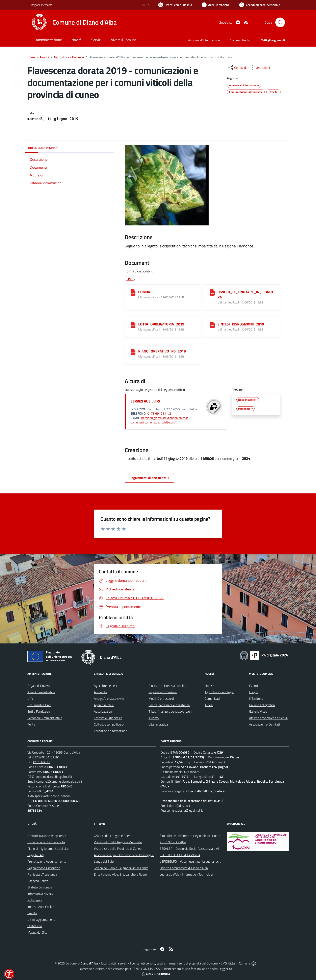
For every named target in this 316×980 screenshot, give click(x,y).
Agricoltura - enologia (219, 692)
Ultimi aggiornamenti (41, 920)
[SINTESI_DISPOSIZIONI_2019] (212, 325)
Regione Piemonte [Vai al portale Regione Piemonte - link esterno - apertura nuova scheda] (42, 5)
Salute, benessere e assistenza (169, 705)
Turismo (154, 718)
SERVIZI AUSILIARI (145, 401)
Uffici (31, 699)
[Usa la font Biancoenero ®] (175, 5)
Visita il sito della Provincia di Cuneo (118, 849)
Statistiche (35, 926)
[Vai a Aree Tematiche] (216, 5)
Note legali (35, 900)
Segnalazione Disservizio (44, 868)
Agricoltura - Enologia (69, 57)
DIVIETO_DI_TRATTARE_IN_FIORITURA (246, 295)
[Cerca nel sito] (280, 22)
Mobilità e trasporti (161, 699)
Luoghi (254, 692)
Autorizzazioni (103, 711)
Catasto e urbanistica (108, 718)
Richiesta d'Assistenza (42, 874)
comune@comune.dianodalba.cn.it (154, 422)
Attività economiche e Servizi (269, 718)
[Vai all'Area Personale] (260, 5)
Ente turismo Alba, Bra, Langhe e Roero (120, 874)
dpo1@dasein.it (180, 806)
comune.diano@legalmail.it (54, 777)
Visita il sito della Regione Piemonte (118, 842)
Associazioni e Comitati (264, 724)
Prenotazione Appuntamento (47, 861)
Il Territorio (256, 699)
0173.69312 (42, 762)
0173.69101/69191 (46, 757)
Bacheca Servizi (38, 881)
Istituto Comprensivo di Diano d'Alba (184, 868)
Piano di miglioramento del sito (48, 849)
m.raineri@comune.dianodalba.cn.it (165, 418)
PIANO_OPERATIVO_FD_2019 (162, 351)
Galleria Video (258, 711)
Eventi (253, 686)
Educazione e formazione (111, 731)
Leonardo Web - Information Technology (187, 874)
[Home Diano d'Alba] (74, 22)
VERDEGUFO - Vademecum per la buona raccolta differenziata (201, 861)
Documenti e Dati (39, 705)
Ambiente (100, 692)
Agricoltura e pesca (107, 686)
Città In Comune (239, 963)
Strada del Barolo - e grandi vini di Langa (121, 868)
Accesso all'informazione (204, 40)
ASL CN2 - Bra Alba (173, 842)
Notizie (209, 686)
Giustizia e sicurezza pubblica (168, 686)
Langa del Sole (104, 861)
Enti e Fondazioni (39, 711)
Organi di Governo (39, 686)
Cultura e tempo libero (109, 724)
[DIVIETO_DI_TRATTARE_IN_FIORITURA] (212, 293)
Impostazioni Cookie (41, 907)
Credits (32, 913)
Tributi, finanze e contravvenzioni (170, 711)
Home (31, 57)
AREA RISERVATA (156, 974)
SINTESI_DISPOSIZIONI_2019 (241, 324)
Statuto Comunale (40, 887)
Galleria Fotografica (262, 705)
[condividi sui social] (237, 68)
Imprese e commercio (163, 692)
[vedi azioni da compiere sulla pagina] (260, 68)
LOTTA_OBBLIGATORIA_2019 (161, 324)
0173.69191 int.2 (159, 413)
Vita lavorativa (158, 724)
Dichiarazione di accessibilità (46, 842)
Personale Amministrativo (45, 718)
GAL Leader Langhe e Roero (113, 836)
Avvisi (209, 705)
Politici (32, 724)
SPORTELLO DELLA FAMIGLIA (180, 855)
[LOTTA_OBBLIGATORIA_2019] (133, 325)
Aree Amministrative (41, 692)
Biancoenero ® (174, 969)
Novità (45, 57)
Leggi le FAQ (36, 855)
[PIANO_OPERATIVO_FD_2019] (133, 352)
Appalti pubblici (104, 705)
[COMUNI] (133, 293)
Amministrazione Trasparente (47, 836)
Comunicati (212, 699)
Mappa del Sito (37, 932)
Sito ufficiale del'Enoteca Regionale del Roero (190, 836)
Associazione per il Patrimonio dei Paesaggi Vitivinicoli (129, 855)
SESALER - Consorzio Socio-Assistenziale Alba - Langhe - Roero (203, 849)
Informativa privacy (40, 894)
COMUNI (145, 292)
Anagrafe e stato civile (109, 699)
